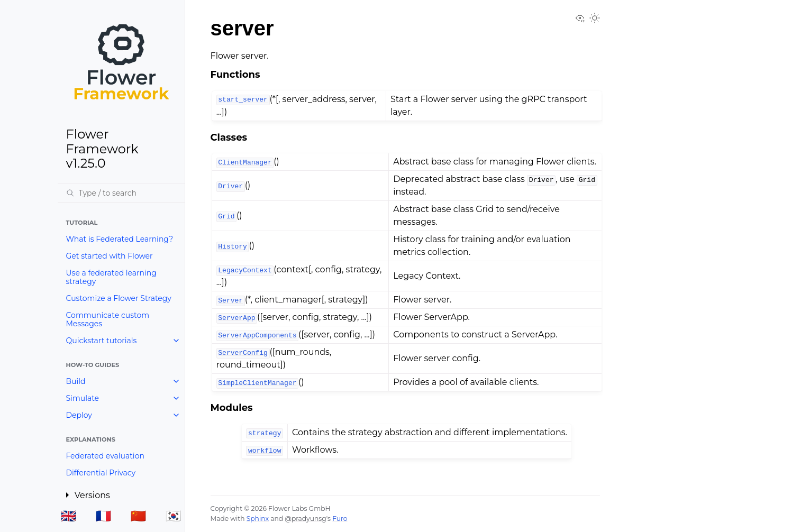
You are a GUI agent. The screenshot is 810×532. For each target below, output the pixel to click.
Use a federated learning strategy (111, 277)
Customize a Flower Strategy (119, 298)
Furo (340, 519)
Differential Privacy (101, 473)
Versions (92, 495)
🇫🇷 (104, 516)
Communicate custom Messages (108, 319)
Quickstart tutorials (102, 341)
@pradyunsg (305, 519)
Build (76, 381)
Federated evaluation (105, 456)
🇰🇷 (174, 516)
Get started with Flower (110, 256)
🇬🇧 (68, 516)
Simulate (83, 398)
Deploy (79, 415)
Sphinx (258, 519)
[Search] (121, 193)
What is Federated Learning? (120, 239)
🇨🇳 (139, 516)
